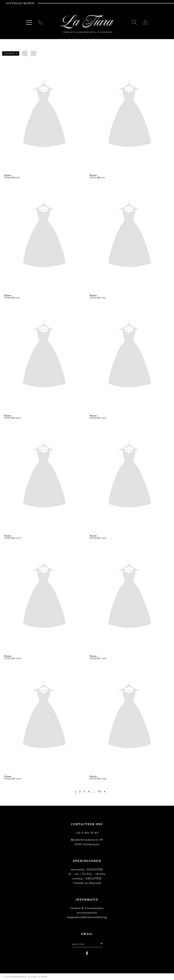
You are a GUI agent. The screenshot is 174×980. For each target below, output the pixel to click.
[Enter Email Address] (87, 944)
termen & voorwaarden (87, 908)
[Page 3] (84, 791)
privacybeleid (87, 912)
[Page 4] (89, 791)
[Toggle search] (134, 23)
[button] (11, 53)
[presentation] (44, 115)
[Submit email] (99, 944)
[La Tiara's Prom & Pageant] (87, 24)
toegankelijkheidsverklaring (87, 917)
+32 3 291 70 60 (87, 833)
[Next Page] (105, 791)
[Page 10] (100, 791)
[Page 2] (80, 791)
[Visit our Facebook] (87, 954)
